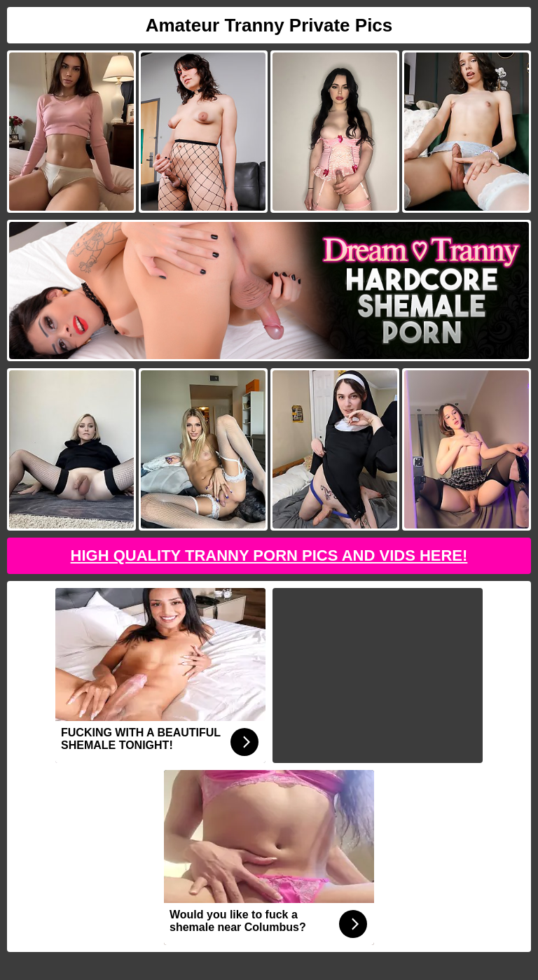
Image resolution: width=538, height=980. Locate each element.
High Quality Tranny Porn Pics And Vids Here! (269, 555)
